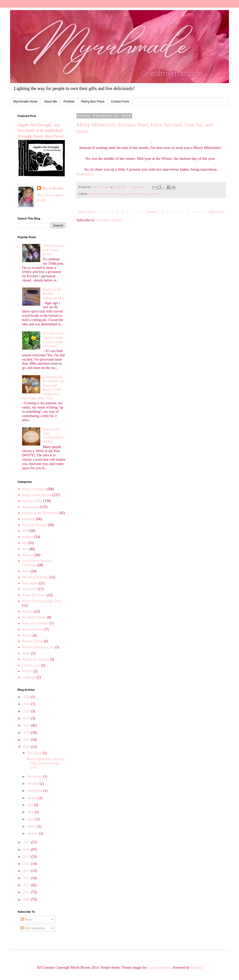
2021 (27, 725)
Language (29, 677)
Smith (26, 653)
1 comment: (138, 187)
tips (25, 543)
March (32, 826)
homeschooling (138, 194)
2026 (27, 697)
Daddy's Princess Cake (38, 647)
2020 (27, 733)
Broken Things (33, 641)
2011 (27, 885)
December (35, 753)
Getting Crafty (32, 501)
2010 (27, 892)
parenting (155, 194)
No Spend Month (34, 617)
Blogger (196, 968)
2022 (27, 718)
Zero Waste (30, 583)
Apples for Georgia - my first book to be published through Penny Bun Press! (41, 131)
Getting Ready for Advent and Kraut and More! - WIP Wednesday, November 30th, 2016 (43, 388)
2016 (27, 850)
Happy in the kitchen (37, 495)
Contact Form (120, 102)
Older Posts (216, 212)
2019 (27, 740)
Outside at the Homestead (40, 513)
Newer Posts (87, 212)
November (35, 777)
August (33, 798)
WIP (25, 531)
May (31, 812)
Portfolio (69, 102)
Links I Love (31, 665)
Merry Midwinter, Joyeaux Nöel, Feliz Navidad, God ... (45, 763)
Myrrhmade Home (25, 102)
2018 (27, 747)
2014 (27, 864)
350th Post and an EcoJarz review (53, 250)
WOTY (27, 671)
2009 (27, 899)
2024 (27, 704)
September (35, 791)
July (31, 805)
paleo (26, 571)
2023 (27, 711)
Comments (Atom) (109, 220)
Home (152, 212)
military (28, 611)
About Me (50, 102)
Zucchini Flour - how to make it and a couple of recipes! (53, 340)
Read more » (86, 174)
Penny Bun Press (93, 102)
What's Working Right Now (42, 601)
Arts (25, 549)
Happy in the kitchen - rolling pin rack (54, 294)
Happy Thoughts (116, 194)
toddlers (28, 537)
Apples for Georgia (36, 659)
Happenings (96, 194)
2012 (27, 878)
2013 (27, 871)
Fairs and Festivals (35, 623)
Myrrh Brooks (53, 188)
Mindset (28, 555)
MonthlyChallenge (35, 577)
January (33, 833)
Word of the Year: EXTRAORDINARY (53, 436)
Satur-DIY (30, 589)
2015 (27, 857)
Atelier (27, 635)
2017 (27, 842)
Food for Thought (35, 525)
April (31, 819)
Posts (26, 919)
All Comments (33, 928)
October (33, 784)
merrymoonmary (159, 968)
